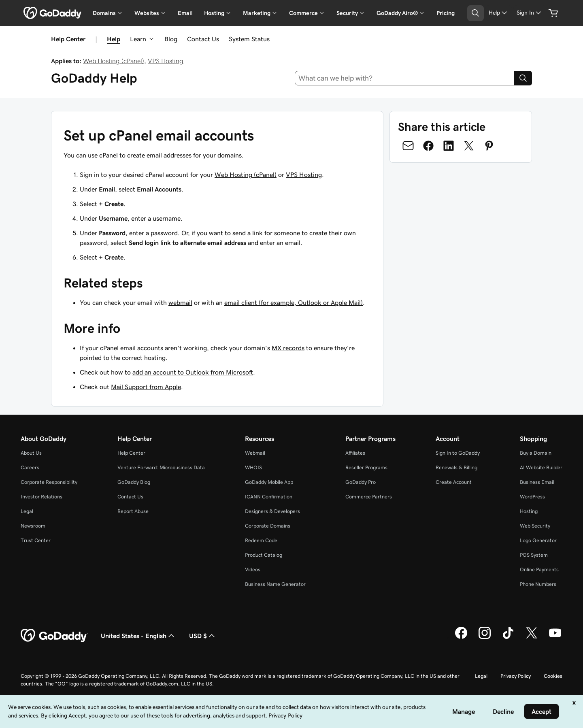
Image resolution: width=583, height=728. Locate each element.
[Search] (523, 78)
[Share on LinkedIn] (449, 146)
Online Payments (539, 569)
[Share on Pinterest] (489, 146)
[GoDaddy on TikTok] (508, 638)
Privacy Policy (516, 676)
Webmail (255, 453)
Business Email (537, 482)
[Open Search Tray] (476, 13)
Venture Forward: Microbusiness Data (161, 467)
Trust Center (36, 540)
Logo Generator (538, 540)
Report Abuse (133, 511)
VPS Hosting (166, 61)
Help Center (131, 453)
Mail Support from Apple (146, 387)
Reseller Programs (366, 467)
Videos (253, 569)
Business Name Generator (275, 584)
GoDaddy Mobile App (269, 482)
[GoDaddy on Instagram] (485, 638)
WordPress (532, 497)
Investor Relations (41, 497)
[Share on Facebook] (428, 146)
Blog (171, 39)
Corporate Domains (268, 526)
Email (185, 13)
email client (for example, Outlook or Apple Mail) (294, 302)
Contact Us (203, 39)
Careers (30, 467)
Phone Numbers (538, 584)
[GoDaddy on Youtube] (555, 638)
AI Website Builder (541, 467)
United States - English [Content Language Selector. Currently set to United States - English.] (138, 636)
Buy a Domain (536, 453)
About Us (31, 453)
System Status (249, 39)
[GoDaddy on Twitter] (532, 638)
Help (114, 39)
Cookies (553, 676)
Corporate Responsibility (49, 482)
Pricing (446, 13)
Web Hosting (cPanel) (114, 61)
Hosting (529, 511)
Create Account (454, 482)
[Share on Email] (408, 146)
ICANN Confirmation (269, 497)
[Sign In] (530, 13)
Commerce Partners (369, 497)
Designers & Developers (272, 511)
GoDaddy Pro (361, 482)
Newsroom (33, 526)
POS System (534, 555)
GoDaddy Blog (134, 482)
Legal (27, 511)
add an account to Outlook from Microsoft (193, 372)
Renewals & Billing (456, 467)
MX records (288, 348)
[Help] (499, 13)
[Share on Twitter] (469, 146)
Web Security (535, 526)
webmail (180, 302)
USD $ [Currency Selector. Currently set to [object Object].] (203, 636)
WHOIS (253, 467)
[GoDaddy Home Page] (54, 636)
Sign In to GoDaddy (458, 453)
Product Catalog (264, 555)
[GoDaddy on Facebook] (461, 638)
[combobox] (405, 78)
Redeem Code (261, 540)
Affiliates (355, 453)
